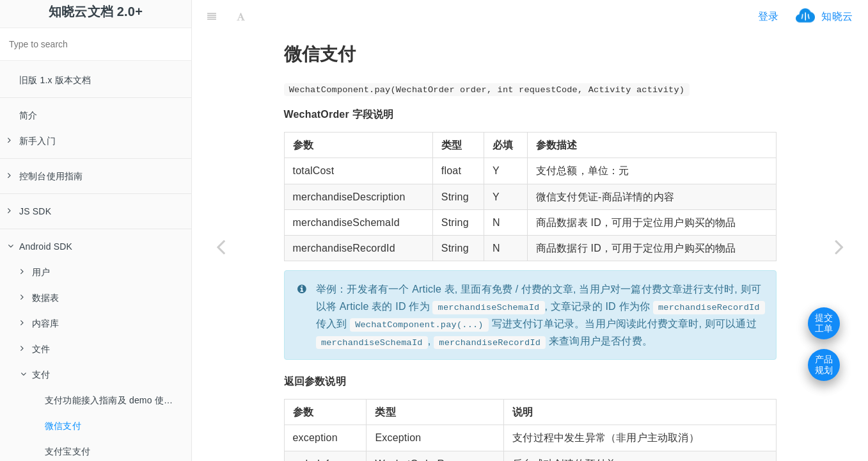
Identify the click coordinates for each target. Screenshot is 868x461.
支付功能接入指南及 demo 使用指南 (118, 400)
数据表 (40, 298)
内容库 (40, 323)
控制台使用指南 (45, 176)
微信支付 (63, 426)
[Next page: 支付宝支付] (839, 247)
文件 (35, 349)
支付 (35, 375)
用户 (35, 272)
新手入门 (32, 141)
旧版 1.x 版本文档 (55, 80)
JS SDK (29, 211)
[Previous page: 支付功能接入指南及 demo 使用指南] (221, 247)
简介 (28, 115)
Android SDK (40, 247)
